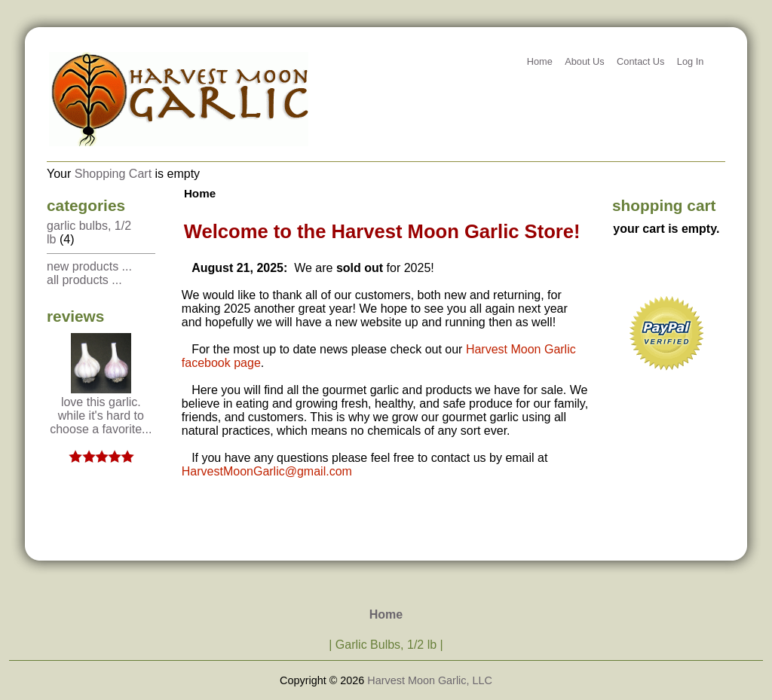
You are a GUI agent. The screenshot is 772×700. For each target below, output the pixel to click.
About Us (585, 61)
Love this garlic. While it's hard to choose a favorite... (101, 410)
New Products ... (89, 266)
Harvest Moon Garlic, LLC (430, 680)
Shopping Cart (113, 174)
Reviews (75, 316)
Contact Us (640, 61)
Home (540, 61)
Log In (691, 61)
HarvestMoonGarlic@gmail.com (267, 471)
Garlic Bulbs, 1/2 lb (386, 645)
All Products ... (84, 280)
